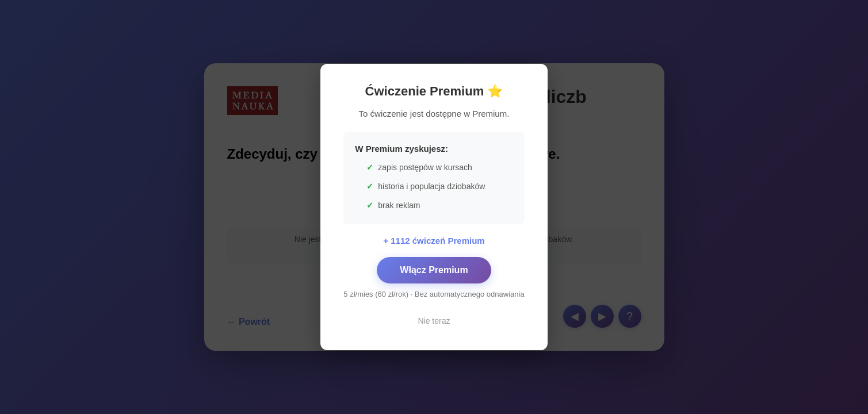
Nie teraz (434, 321)
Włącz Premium (434, 270)
